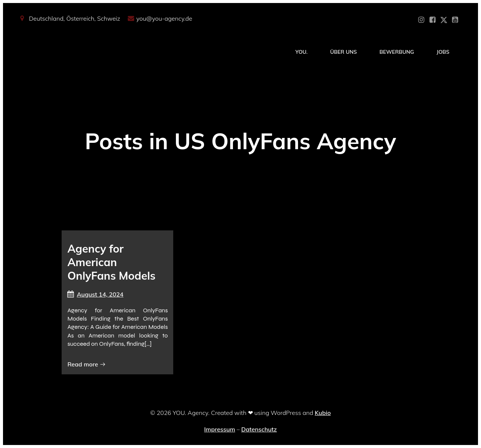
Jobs (443, 52)
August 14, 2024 (95, 294)
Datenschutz (259, 429)
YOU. (301, 52)
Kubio (323, 413)
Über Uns (343, 52)
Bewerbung (397, 52)
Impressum (219, 429)
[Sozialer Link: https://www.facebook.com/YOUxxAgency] (433, 20)
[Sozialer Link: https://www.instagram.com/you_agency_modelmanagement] (421, 20)
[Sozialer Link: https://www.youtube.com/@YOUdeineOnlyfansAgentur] (455, 20)
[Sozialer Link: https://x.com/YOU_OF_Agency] (444, 20)
